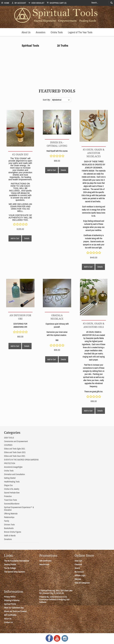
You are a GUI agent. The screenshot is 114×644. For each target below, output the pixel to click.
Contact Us (8, 622)
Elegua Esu (8, 485)
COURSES (8, 445)
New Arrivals (44, 564)
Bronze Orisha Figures (13, 532)
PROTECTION (10, 463)
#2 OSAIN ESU (20, 154)
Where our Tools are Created (15, 611)
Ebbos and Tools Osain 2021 (15, 452)
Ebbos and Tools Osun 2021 (15, 456)
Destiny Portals (10, 564)
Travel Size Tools (10, 500)
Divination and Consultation (14, 474)
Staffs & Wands (10, 536)
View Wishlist (36, 3)
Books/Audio (9, 528)
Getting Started (10, 478)
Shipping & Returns (12, 600)
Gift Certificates (45, 561)
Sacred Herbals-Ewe (12, 493)
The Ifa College (10, 568)
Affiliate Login (80, 575)
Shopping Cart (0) (56, 3)
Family (7, 521)
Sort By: (47, 100)
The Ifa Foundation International (17, 561)
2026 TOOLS (9, 438)
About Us (26, 32)
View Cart (78, 561)
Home (5, 3)
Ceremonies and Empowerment (16, 441)
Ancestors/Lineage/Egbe (13, 467)
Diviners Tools (9, 525)
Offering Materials (11, 514)
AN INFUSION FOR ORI (20, 317)
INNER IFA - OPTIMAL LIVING (57, 144)
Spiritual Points (10, 604)
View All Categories (82, 583)
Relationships (9, 517)
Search (77, 568)
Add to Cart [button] (15, 238)
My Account (19, 3)
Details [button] (27, 238)
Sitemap (78, 579)
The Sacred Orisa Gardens (14, 572)
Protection (8, 496)
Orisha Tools (57, 32)
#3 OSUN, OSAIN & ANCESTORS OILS (94, 325)
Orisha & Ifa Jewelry (12, 489)
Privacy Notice (10, 597)
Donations (8, 539)
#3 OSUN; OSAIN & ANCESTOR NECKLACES (94, 153)
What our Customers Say (14, 608)
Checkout (78, 564)
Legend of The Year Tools (80, 32)
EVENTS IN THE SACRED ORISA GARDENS (21, 460)
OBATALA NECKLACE (57, 317)
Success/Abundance (12, 504)
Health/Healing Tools (12, 482)
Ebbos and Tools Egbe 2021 (15, 449)
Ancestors (41, 32)
